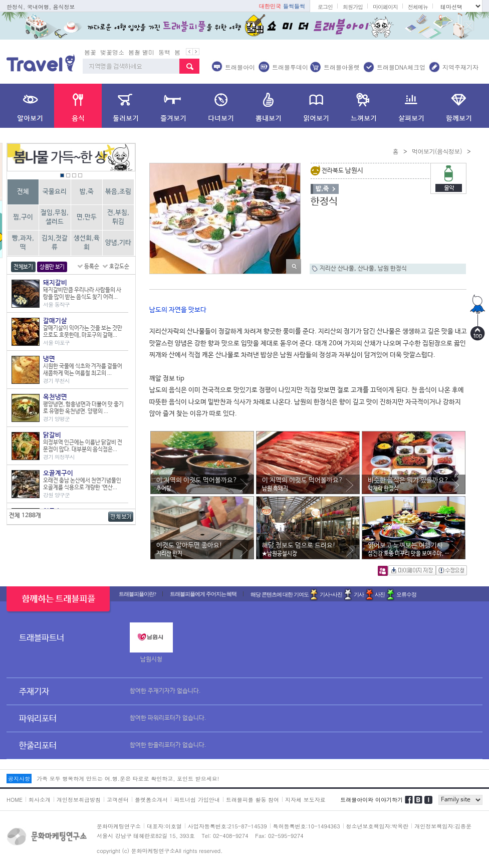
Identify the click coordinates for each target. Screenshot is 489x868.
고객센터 (118, 800)
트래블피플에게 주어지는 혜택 (203, 594)
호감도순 (119, 267)
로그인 (325, 7)
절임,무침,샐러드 (55, 217)
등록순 (92, 267)
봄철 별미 (141, 52)
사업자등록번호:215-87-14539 (227, 826)
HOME (15, 800)
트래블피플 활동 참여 (253, 800)
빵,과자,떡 (23, 243)
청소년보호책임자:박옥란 (378, 826)
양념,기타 (118, 243)
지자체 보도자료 (305, 800)
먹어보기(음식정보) (437, 151)
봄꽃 (90, 52)
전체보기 (23, 267)
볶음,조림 (118, 192)
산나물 (366, 269)
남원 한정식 (392, 269)
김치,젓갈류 (55, 243)
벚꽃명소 (112, 52)
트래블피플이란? (137, 594)
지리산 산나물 (337, 269)
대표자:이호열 (164, 826)
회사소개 (40, 800)
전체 (23, 192)
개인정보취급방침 (79, 800)
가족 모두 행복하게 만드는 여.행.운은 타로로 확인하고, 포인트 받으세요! (128, 779)
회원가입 (353, 7)
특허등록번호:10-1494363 (307, 826)
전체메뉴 (418, 7)
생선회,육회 (87, 243)
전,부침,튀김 (118, 217)
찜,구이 (23, 217)
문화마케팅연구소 (119, 826)
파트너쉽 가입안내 (197, 800)
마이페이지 (385, 7)
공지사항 (19, 779)
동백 (164, 52)
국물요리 (55, 192)
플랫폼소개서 (151, 800)
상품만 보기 (52, 267)
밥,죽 (87, 192)
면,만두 (87, 217)
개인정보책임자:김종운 (443, 826)
